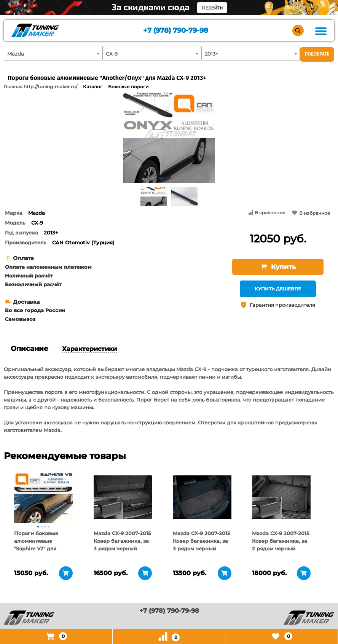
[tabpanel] (43, 497)
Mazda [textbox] (16, 54)
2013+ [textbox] (211, 54)
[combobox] (53, 53)
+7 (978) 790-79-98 (176, 31)
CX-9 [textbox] (112, 54)
